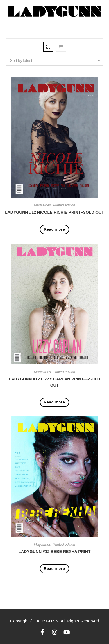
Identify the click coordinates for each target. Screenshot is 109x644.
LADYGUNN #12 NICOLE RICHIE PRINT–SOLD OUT (54, 212)
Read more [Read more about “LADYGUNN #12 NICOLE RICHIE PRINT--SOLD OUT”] (54, 229)
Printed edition (64, 205)
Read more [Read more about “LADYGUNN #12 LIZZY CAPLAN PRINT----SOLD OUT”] (54, 402)
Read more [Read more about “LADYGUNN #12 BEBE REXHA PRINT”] (54, 569)
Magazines (42, 205)
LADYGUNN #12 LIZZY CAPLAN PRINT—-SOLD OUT (54, 382)
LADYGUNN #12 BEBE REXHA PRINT (55, 552)
